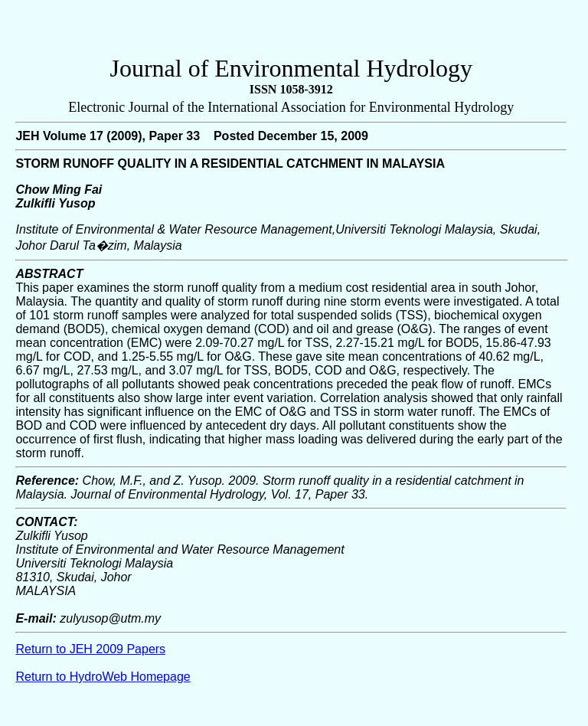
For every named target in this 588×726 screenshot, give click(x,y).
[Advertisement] (291, 31)
